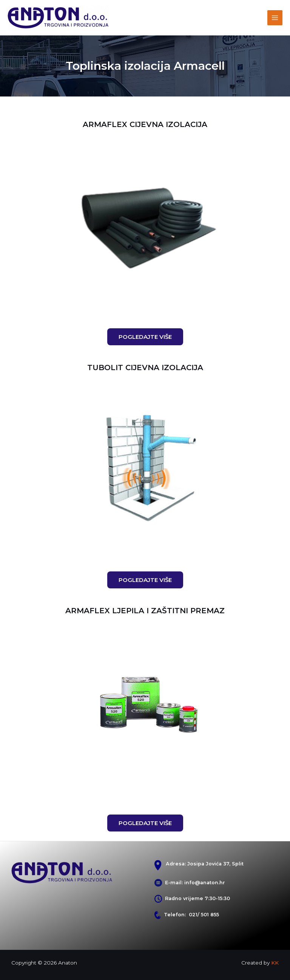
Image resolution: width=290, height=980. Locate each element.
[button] (145, 337)
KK (275, 963)
